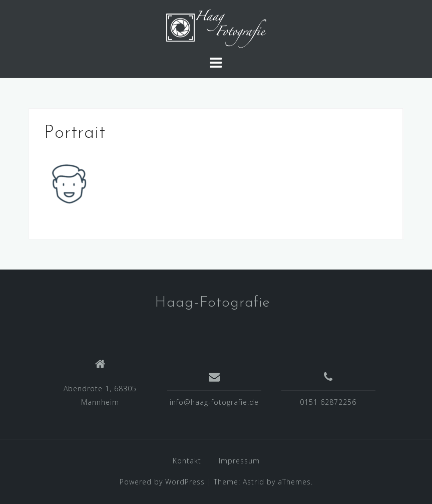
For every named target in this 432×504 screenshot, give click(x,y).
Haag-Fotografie (212, 303)
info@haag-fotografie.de (214, 402)
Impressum (239, 461)
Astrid (254, 482)
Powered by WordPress (162, 482)
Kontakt (187, 461)
